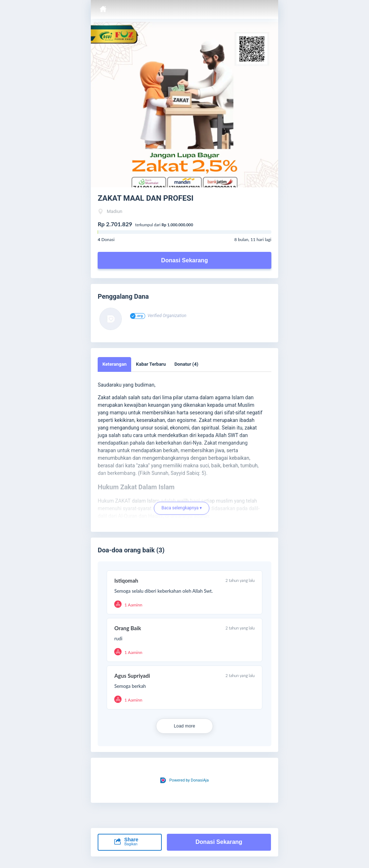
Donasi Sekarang (184, 260)
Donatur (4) (186, 364)
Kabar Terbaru (151, 364)
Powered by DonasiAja (189, 780)
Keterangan (114, 364)
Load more (184, 726)
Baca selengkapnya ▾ (182, 510)
